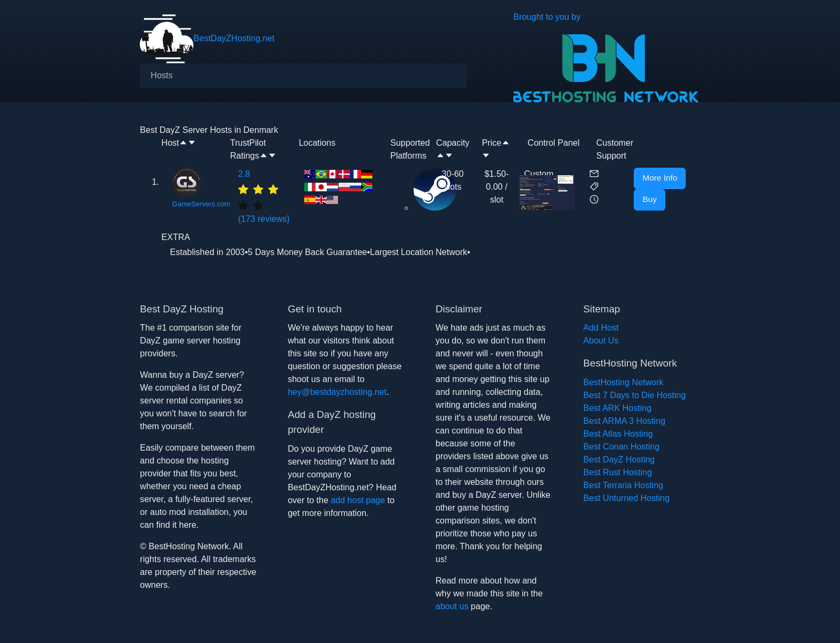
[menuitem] (162, 76)
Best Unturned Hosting (627, 498)
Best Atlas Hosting (618, 434)
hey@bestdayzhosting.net (337, 392)
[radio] (243, 189)
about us (452, 606)
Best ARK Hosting (617, 408)
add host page (358, 500)
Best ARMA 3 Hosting (624, 421)
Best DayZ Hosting (619, 459)
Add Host (601, 328)
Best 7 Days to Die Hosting (635, 395)
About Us (601, 341)
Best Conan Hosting (621, 447)
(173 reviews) (265, 196)
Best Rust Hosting (618, 472)
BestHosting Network (623, 382)
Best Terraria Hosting (623, 485)
